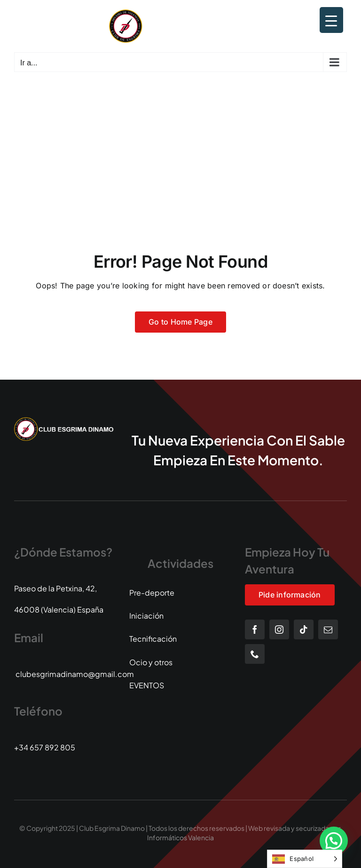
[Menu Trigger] (331, 20)
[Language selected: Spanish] (305, 859)
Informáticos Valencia (180, 837)
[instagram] (279, 629)
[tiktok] (304, 629)
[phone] (255, 654)
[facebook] (255, 629)
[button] (334, 841)
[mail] (328, 629)
